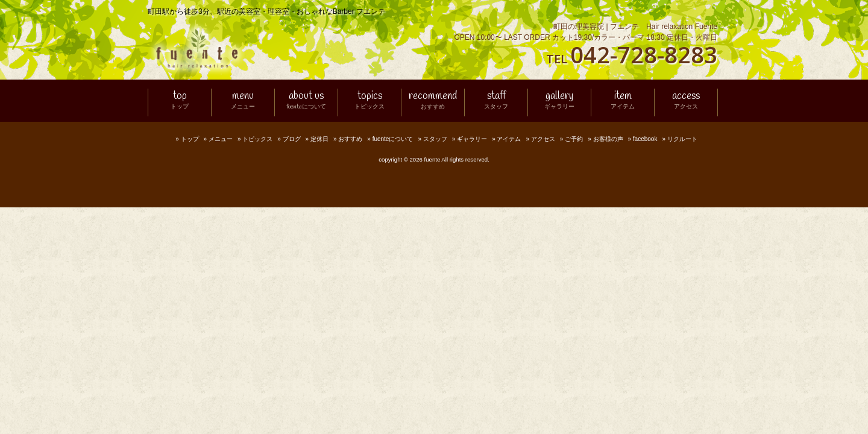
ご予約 (574, 139)
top (180, 101)
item (623, 101)
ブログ (292, 139)
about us (306, 101)
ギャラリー (472, 139)
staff (496, 101)
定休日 (319, 139)
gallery (559, 101)
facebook (645, 139)
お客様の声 (608, 139)
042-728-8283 (644, 54)
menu (243, 101)
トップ (190, 139)
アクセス (543, 139)
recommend (433, 101)
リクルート (682, 139)
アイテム (509, 139)
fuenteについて (393, 139)
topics (370, 101)
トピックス (257, 139)
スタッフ (435, 139)
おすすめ (350, 139)
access (686, 101)
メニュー (221, 139)
